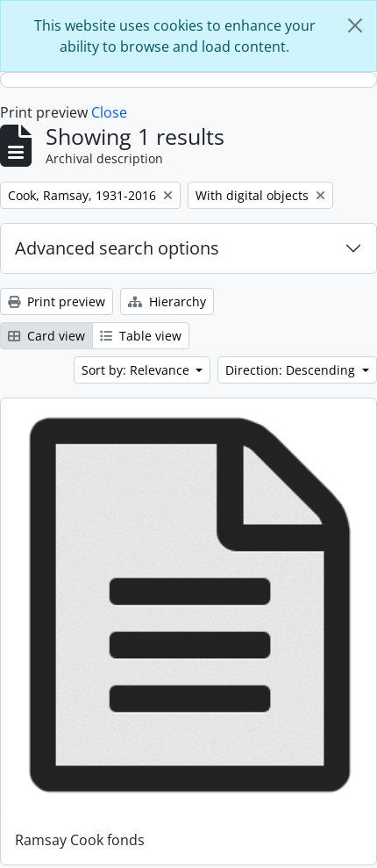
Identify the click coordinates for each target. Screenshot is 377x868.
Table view (141, 336)
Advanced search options (117, 248)
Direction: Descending (292, 370)
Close (109, 112)
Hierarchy (167, 301)
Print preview (57, 301)
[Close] (355, 25)
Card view (46, 336)
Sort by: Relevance (137, 370)
